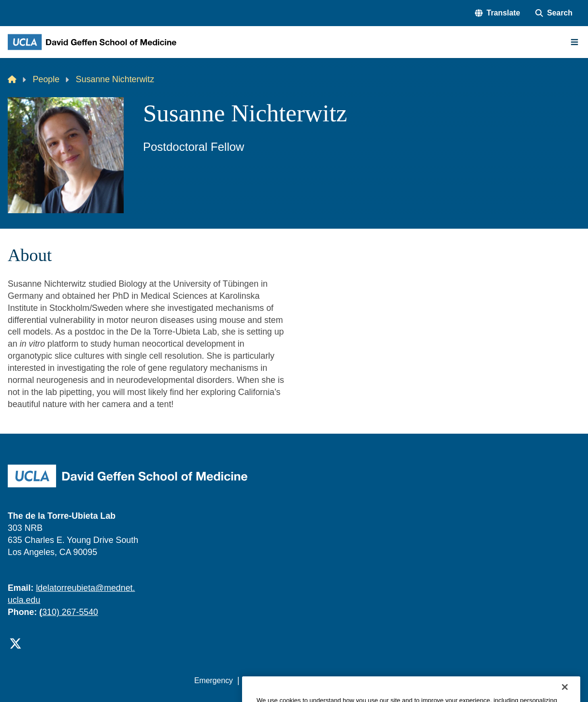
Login (490, 680)
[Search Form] (554, 13)
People (46, 79)
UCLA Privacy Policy (330, 680)
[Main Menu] (574, 42)
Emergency (214, 680)
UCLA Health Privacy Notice (423, 680)
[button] (497, 13)
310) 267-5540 (69, 612)
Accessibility (264, 680)
